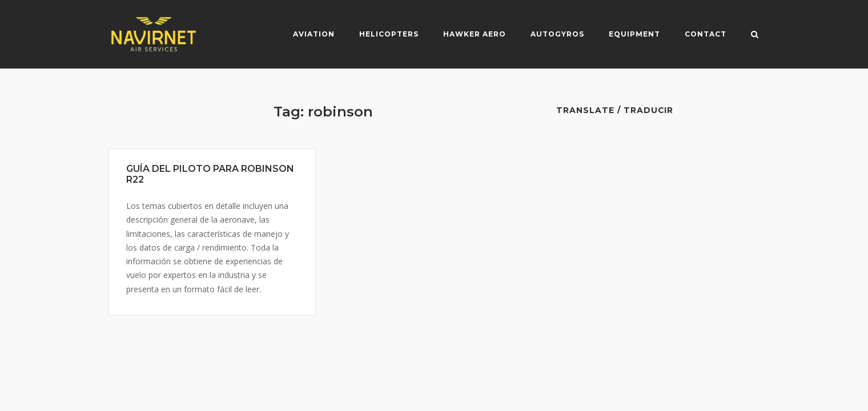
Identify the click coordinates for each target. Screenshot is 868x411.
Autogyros (557, 34)
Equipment (634, 34)
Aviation (314, 34)
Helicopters (389, 34)
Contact (706, 34)
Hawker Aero (475, 34)
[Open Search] (755, 35)
